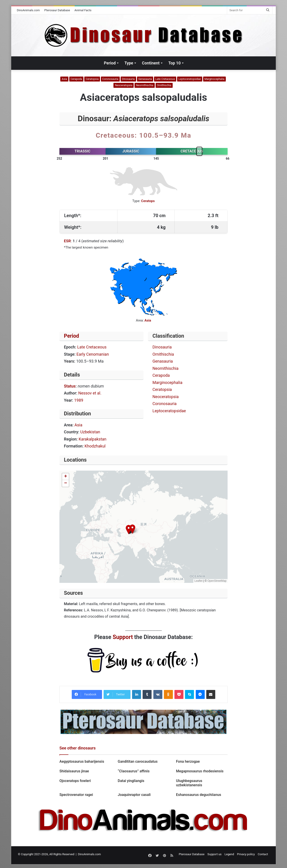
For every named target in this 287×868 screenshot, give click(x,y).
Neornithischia (145, 85)
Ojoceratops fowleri (75, 781)
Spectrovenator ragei (76, 795)
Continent (151, 63)
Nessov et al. (90, 393)
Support (123, 637)
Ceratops (148, 201)
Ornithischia (164, 85)
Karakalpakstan (93, 439)
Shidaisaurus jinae (74, 771)
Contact (263, 854)
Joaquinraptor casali (134, 795)
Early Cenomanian (93, 354)
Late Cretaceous (165, 79)
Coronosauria (110, 79)
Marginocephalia (214, 79)
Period (110, 63)
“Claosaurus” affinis (134, 771)
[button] (129, 530)
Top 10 (175, 63)
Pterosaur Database (57, 10)
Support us (214, 854)
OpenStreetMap (217, 581)
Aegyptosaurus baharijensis (82, 761)
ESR (67, 241)
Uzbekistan (90, 432)
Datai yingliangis (131, 781)
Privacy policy (246, 854)
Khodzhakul (95, 446)
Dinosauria (128, 79)
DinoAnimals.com (28, 10)
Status (70, 386)
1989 (79, 400)
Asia (64, 79)
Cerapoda (76, 79)
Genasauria (145, 79)
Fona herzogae (188, 761)
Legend (229, 854)
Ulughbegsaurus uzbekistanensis (189, 783)
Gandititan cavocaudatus (138, 761)
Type (129, 63)
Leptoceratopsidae (190, 79)
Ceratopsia (92, 79)
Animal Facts (83, 10)
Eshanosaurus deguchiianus (199, 795)
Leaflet (198, 581)
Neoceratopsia (124, 85)
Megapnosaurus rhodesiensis (200, 771)
